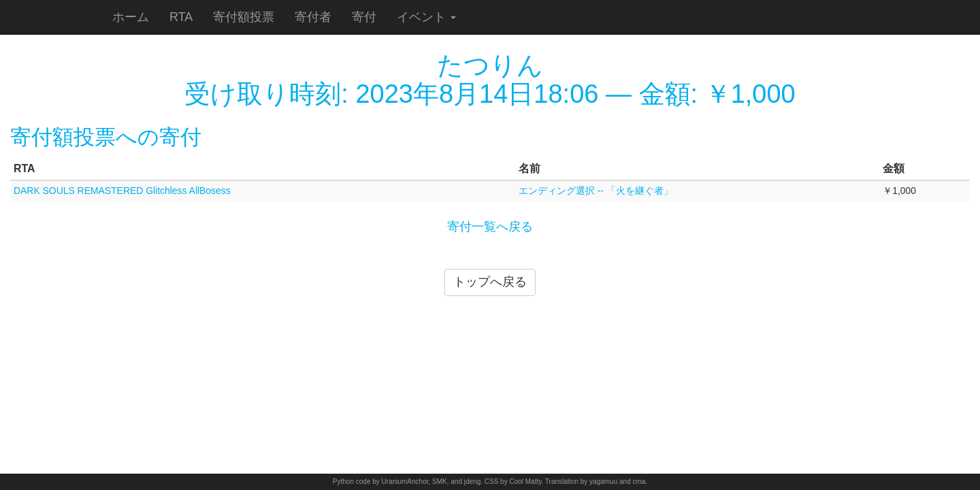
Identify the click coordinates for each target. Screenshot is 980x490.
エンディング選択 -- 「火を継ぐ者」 (596, 191)
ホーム (131, 17)
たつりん (490, 65)
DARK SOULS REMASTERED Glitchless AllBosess (122, 191)
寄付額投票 (244, 17)
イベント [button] (426, 17)
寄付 (364, 17)
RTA (181, 17)
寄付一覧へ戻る (490, 227)
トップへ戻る (490, 282)
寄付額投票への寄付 (106, 137)
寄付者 (313, 17)
